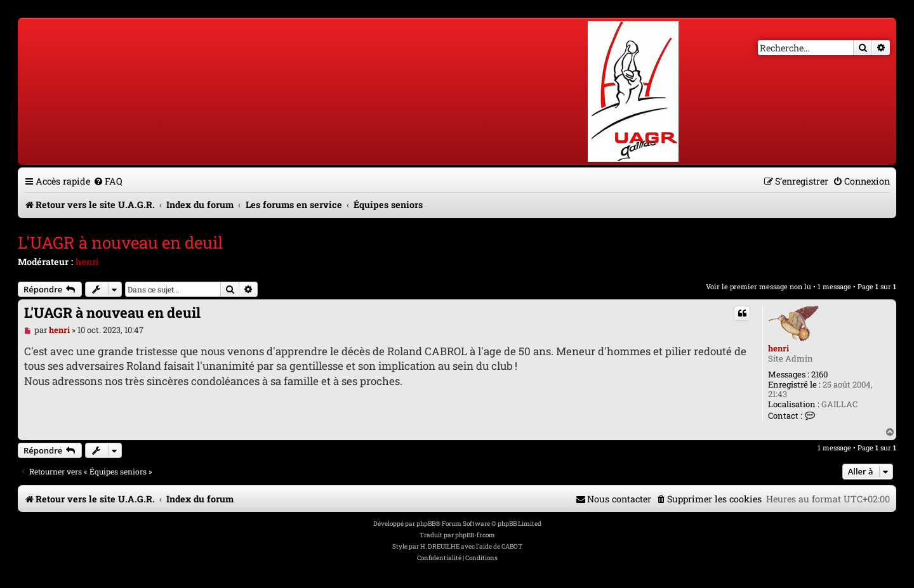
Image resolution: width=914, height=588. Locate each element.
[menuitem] (108, 181)
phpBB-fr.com (475, 535)
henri (87, 262)
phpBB (426, 524)
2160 (819, 375)
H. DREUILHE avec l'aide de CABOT (471, 546)
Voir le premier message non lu (758, 286)
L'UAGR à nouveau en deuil (120, 242)
